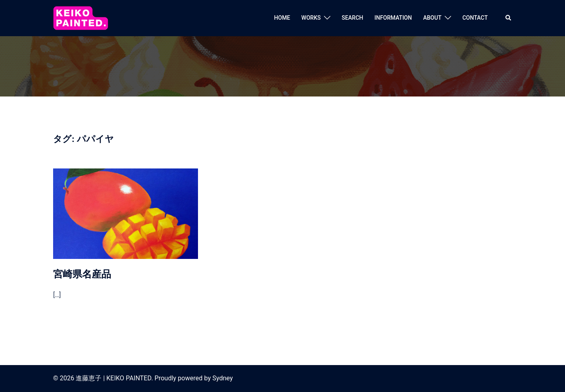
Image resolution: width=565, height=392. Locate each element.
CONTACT (475, 18)
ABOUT (432, 18)
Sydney (223, 378)
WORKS (311, 18)
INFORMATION (393, 18)
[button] (509, 18)
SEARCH (353, 18)
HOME (282, 18)
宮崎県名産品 (82, 274)
